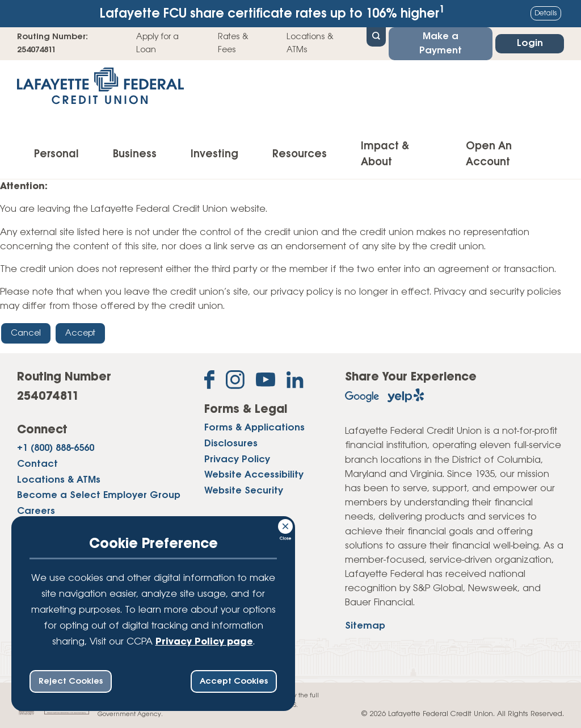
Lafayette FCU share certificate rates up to (272, 13)
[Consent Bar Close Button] (286, 525)
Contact (37, 464)
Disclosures (231, 444)
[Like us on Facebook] (209, 382)
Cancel (26, 333)
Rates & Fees (233, 43)
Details (546, 13)
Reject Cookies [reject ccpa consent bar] (71, 681)
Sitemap (365, 626)
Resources (300, 154)
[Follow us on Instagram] (235, 382)
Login (530, 43)
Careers (36, 511)
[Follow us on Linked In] (295, 382)
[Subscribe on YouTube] (266, 382)
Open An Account (489, 154)
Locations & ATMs (310, 43)
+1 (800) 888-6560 (56, 448)
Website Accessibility (254, 475)
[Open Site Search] (376, 36)
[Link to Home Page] (100, 89)
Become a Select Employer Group (99, 495)
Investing (214, 154)
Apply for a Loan (157, 43)
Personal (56, 154)
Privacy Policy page (204, 642)
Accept (80, 333)
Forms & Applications (254, 428)
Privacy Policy (237, 460)
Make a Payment (441, 44)
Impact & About (385, 154)
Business (135, 154)
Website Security (244, 491)
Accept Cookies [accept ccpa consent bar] (234, 681)
